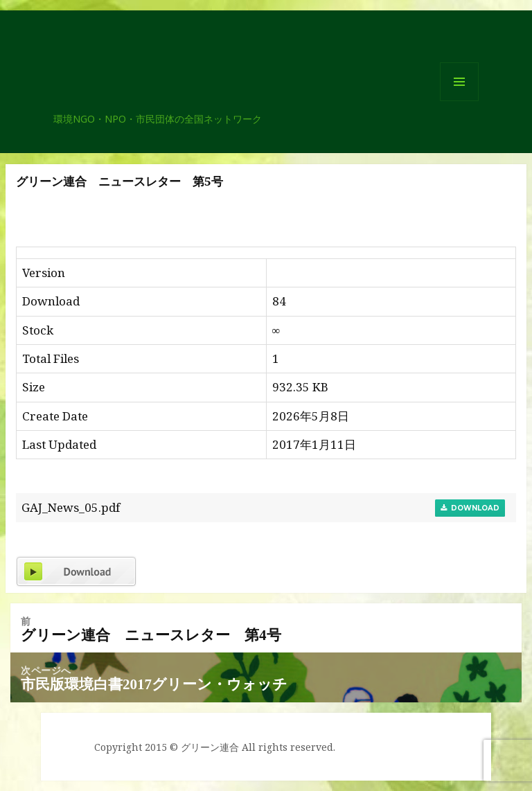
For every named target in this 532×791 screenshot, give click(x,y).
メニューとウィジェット (459, 101)
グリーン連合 (115, 106)
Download (470, 508)
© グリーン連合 (204, 747)
